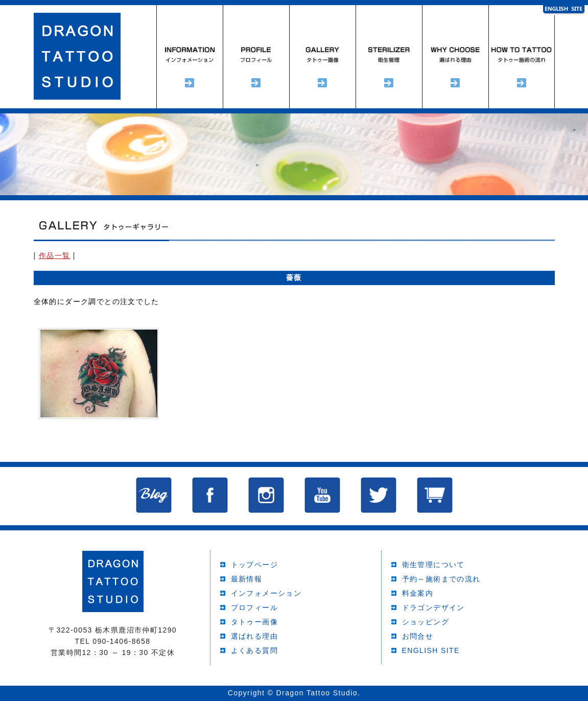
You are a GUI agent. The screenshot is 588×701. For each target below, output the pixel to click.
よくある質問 (254, 650)
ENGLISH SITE (431, 650)
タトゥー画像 (254, 622)
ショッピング (426, 622)
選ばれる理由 (455, 57)
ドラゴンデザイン (433, 607)
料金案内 (418, 593)
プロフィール (256, 57)
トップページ (254, 565)
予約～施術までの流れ (522, 57)
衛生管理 (389, 57)
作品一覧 (55, 255)
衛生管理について (433, 565)
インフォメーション (190, 57)
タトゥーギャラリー (322, 57)
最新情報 (247, 579)
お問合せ (418, 636)
